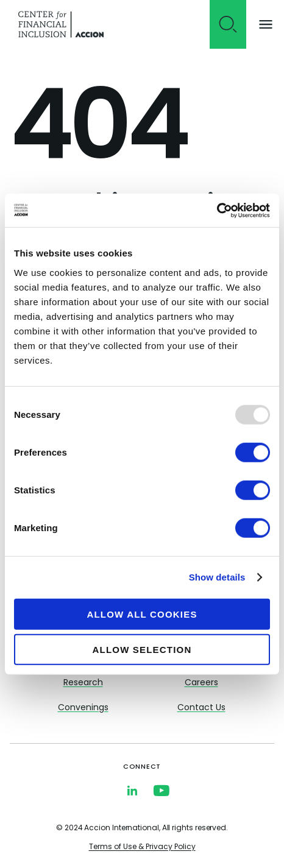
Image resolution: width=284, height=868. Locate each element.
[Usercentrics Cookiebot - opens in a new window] (217, 210)
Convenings (83, 708)
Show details (217, 577)
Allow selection (142, 650)
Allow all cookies (142, 614)
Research (83, 683)
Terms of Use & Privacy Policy (142, 847)
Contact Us (201, 708)
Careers (201, 683)
